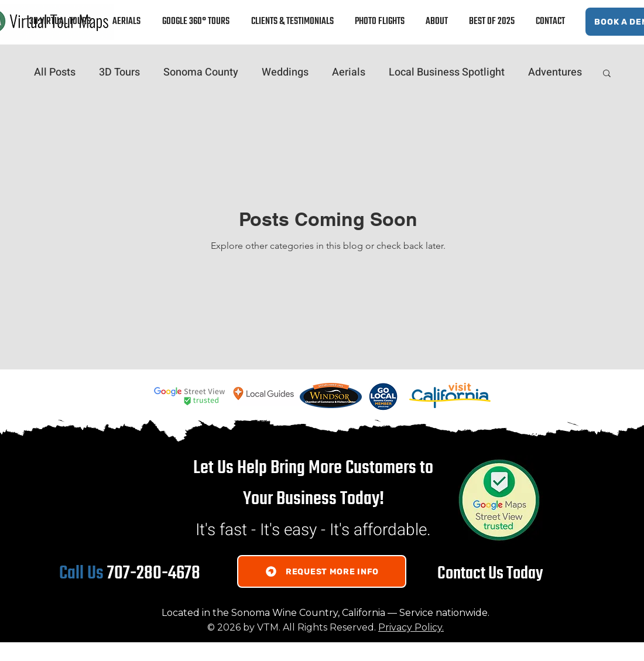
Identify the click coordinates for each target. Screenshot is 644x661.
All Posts (55, 73)
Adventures (555, 73)
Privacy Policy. (411, 627)
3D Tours (119, 73)
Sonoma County (201, 73)
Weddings (285, 73)
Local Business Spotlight (447, 73)
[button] (607, 74)
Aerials (349, 73)
